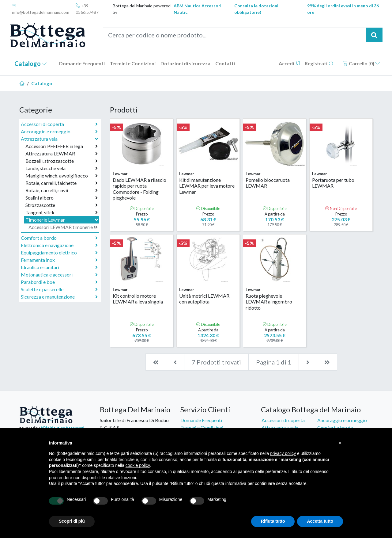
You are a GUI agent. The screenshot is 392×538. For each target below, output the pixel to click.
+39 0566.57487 (87, 9)
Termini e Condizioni (133, 63)
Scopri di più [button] (72, 521)
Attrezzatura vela (60, 139)
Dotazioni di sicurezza (185, 63)
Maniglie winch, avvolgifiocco (62, 176)
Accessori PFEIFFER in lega (62, 146)
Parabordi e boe (59, 282)
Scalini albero (62, 198)
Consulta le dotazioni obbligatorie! (256, 9)
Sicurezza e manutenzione (59, 297)
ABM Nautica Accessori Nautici (198, 9)
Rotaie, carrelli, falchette (62, 183)
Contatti (225, 63)
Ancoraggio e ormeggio (59, 132)
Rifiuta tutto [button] (273, 521)
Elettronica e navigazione (59, 245)
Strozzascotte (62, 205)
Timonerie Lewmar (62, 220)
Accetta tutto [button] (320, 521)
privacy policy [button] (283, 453)
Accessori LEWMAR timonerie (63, 227)
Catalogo (31, 63)
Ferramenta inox (59, 260)
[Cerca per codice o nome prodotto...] (235, 35)
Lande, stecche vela (62, 168)
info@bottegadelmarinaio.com (41, 9)
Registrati (319, 63)
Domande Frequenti (82, 63)
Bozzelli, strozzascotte (62, 161)
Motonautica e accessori (59, 275)
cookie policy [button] (138, 465)
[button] (340, 443)
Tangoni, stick (62, 212)
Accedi (289, 63)
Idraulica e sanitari (59, 267)
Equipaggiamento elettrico (59, 253)
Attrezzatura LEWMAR (62, 154)
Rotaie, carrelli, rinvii (62, 190)
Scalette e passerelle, (59, 289)
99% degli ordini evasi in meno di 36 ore (343, 9)
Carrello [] (362, 63)
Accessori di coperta (59, 124)
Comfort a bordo (59, 238)
